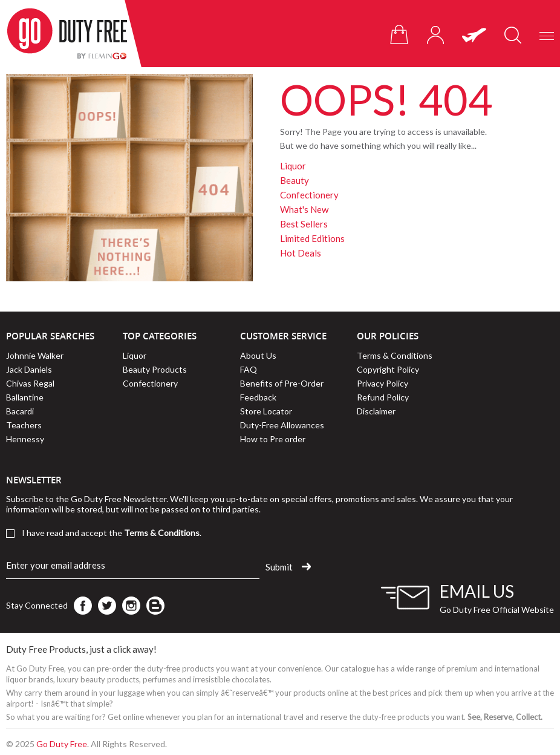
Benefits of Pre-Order (282, 383)
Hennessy (25, 439)
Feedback (258, 397)
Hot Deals (301, 253)
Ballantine (25, 397)
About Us (258, 355)
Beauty (295, 180)
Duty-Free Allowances (282, 425)
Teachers (24, 425)
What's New (304, 209)
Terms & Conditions (395, 355)
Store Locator (266, 411)
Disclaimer (376, 411)
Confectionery (309, 195)
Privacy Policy (383, 383)
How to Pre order (273, 439)
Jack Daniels (29, 369)
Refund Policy (383, 397)
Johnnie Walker (35, 355)
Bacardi (20, 411)
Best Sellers (304, 224)
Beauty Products (155, 369)
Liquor (293, 166)
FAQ (249, 369)
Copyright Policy (388, 369)
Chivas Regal (30, 383)
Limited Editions (312, 238)
